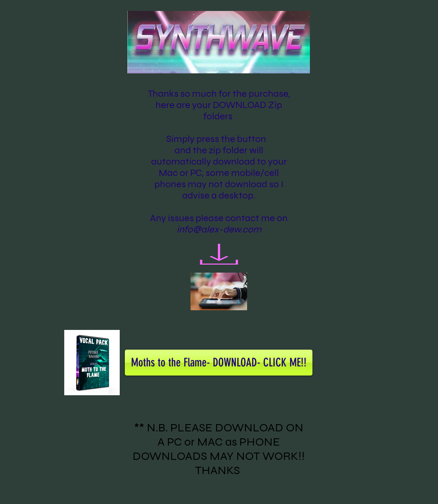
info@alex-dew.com (219, 229)
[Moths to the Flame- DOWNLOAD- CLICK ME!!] (219, 363)
